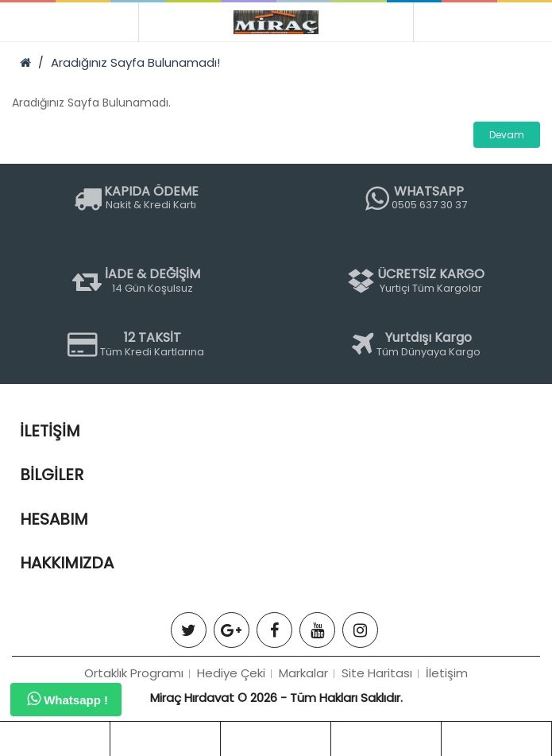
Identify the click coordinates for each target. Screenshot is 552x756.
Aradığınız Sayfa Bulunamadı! (135, 62)
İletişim (447, 673)
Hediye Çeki (231, 673)
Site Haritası (377, 673)
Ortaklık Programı (134, 673)
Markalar (303, 673)
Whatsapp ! (68, 699)
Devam (507, 135)
